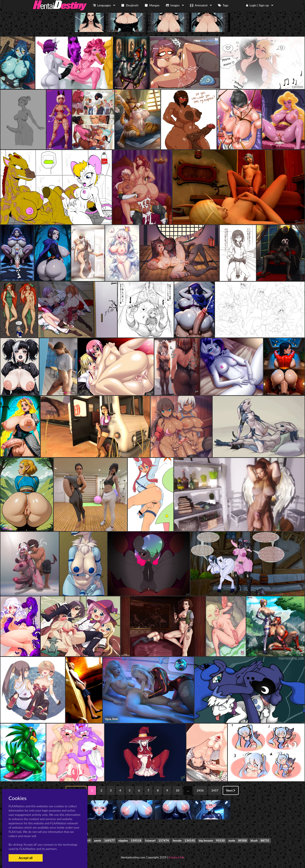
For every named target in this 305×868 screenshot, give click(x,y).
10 (177, 790)
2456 (200, 790)
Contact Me (177, 857)
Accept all (25, 858)
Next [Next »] (231, 790)
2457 (215, 790)
